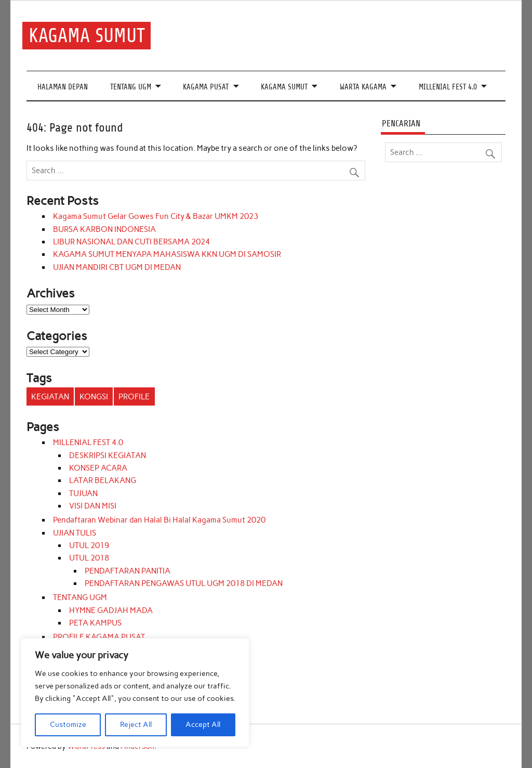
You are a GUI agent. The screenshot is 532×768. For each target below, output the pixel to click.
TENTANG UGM (131, 87)
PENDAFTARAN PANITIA (128, 571)
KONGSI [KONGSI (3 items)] (94, 397)
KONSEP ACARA (98, 468)
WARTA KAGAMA (363, 87)
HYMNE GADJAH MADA (111, 610)
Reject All (136, 725)
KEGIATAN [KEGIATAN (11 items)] (50, 397)
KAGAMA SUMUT (87, 36)
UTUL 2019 (89, 545)
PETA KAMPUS (95, 623)
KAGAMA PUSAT (206, 87)
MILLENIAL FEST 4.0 (448, 87)
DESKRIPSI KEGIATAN (108, 455)
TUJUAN (83, 493)
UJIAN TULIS (75, 533)
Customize (68, 725)
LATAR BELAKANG (103, 480)
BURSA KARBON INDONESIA (104, 229)
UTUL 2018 (89, 558)
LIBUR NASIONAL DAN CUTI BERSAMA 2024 (131, 242)
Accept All (203, 725)
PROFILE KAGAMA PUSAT (99, 637)
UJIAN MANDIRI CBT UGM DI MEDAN (117, 267)
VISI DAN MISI (93, 506)
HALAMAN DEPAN (63, 87)
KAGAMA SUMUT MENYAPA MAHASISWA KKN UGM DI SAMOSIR (167, 254)
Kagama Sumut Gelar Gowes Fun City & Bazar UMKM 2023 (156, 216)
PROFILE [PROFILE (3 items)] (134, 397)
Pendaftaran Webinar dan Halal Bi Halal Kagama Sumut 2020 (159, 520)
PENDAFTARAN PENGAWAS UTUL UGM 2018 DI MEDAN (184, 583)
